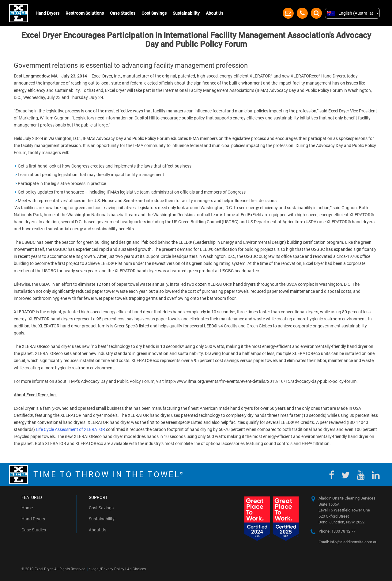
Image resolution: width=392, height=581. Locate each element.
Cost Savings (154, 13)
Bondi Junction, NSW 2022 (341, 522)
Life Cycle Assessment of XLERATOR (70, 429)
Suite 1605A (329, 504)
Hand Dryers (47, 13)
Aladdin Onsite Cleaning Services (347, 498)
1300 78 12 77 (337, 531)
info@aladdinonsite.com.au (348, 542)
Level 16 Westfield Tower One (344, 510)
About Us (215, 13)
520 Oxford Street (334, 516)
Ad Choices (136, 569)
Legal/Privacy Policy (107, 569)
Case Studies (123, 13)
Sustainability (186, 13)
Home (27, 508)
